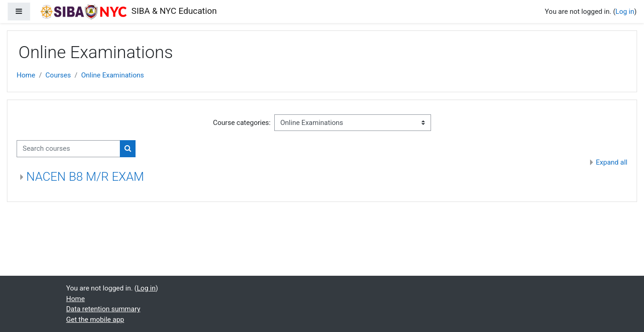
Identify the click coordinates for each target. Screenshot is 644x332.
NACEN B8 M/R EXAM (85, 177)
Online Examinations (112, 75)
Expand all (612, 162)
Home (26, 75)
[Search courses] (68, 149)
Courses (58, 75)
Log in (625, 12)
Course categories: (242, 123)
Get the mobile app (95, 320)
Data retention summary (103, 309)
